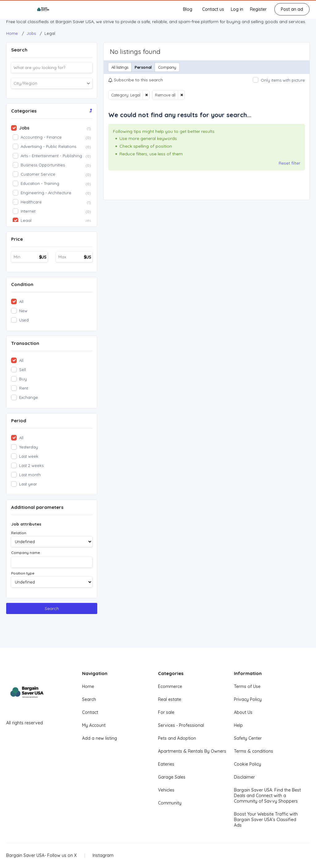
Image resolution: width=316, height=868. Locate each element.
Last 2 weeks (31, 465)
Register (258, 9)
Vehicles (166, 790)
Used (24, 320)
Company (167, 67)
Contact (90, 712)
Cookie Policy (247, 764)
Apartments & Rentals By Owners (192, 751)
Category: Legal (126, 95)
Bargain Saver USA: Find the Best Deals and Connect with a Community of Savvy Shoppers (267, 796)
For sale (166, 712)
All (21, 301)
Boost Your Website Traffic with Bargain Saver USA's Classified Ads (266, 820)
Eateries (166, 764)
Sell (23, 370)
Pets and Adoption (177, 738)
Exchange (29, 397)
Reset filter (289, 163)
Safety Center (248, 738)
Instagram (103, 855)
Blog (188, 9)
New (23, 311)
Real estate (170, 699)
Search (52, 608)
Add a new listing (100, 738)
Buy (23, 379)
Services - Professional (181, 725)
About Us (243, 712)
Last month (30, 475)
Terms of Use (247, 686)
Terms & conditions (254, 751)
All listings (120, 67)
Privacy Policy (248, 699)
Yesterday (29, 447)
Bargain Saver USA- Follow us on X (42, 855)
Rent (24, 388)
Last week (29, 456)
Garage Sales (172, 777)
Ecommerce (170, 686)
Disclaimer (244, 777)
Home (88, 686)
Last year (28, 484)
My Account (94, 725)
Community (170, 803)
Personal (143, 67)
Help (238, 725)
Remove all (165, 95)
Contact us (213, 9)
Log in (237, 9)
